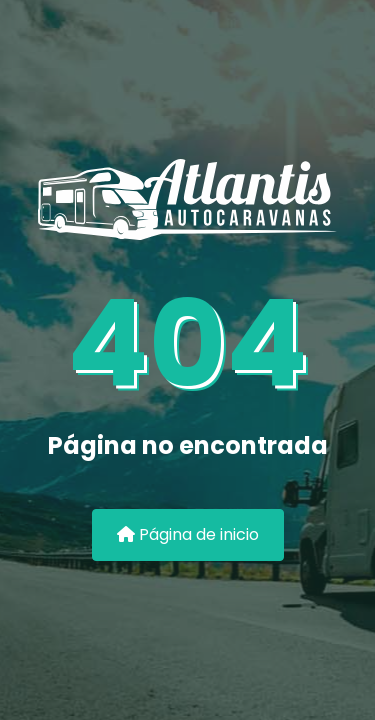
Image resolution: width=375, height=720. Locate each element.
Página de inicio (188, 534)
